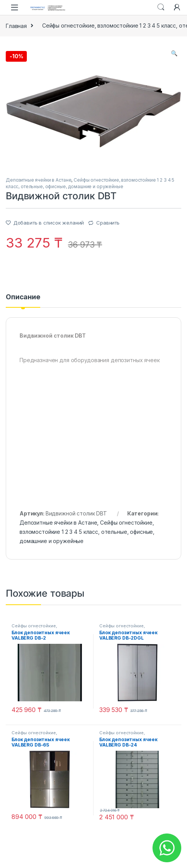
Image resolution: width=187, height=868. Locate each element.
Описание (23, 297)
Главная (16, 25)
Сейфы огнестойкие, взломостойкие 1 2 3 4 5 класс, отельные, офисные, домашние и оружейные (87, 532)
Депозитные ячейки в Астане (39, 180)
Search (161, 7)
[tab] (23, 300)
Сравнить (108, 223)
